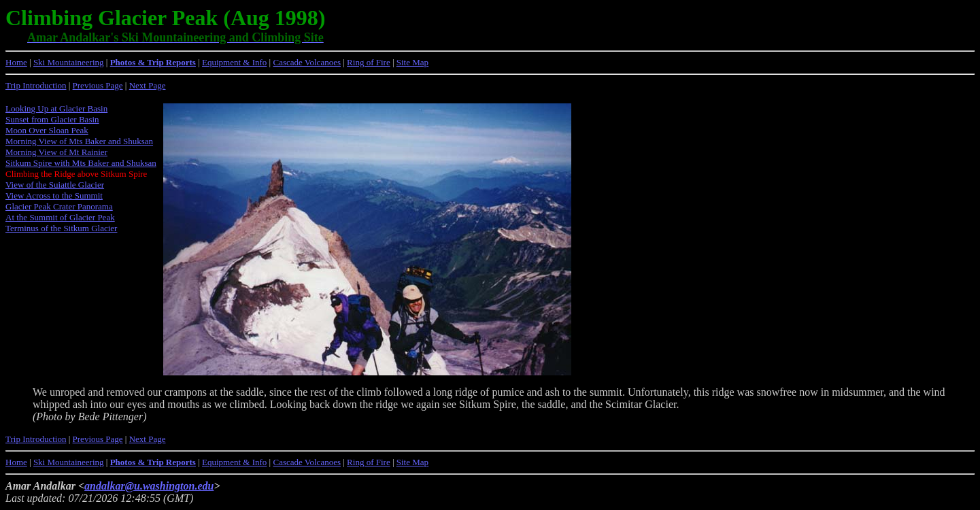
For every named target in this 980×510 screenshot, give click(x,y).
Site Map (412, 62)
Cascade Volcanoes (307, 62)
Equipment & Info (234, 62)
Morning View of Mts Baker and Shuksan (79, 141)
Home (16, 62)
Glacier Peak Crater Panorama (59, 206)
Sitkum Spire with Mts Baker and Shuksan (81, 163)
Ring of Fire (369, 62)
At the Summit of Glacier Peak (60, 217)
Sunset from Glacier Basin (52, 119)
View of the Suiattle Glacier (55, 185)
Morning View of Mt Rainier (56, 152)
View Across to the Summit (54, 195)
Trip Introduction (36, 85)
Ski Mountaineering (69, 62)
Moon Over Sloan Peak (47, 130)
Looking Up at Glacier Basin (56, 108)
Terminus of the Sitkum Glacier (61, 228)
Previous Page (98, 85)
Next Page (148, 85)
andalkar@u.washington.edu (149, 486)
